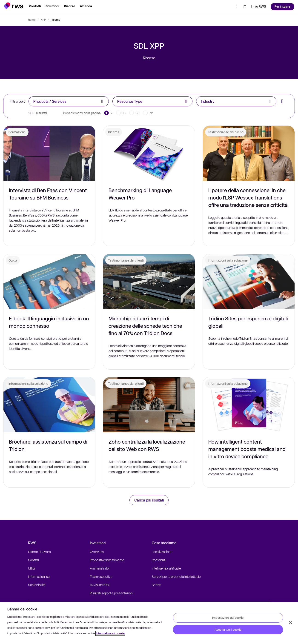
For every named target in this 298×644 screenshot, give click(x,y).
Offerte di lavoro (39, 552)
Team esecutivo (101, 576)
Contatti (33, 560)
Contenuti (159, 560)
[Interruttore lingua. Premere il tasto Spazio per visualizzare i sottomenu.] (245, 7)
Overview (97, 552)
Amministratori (100, 568)
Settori (156, 585)
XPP (43, 20)
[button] (14, 6)
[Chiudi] (291, 623)
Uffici (32, 568)
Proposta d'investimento (107, 560)
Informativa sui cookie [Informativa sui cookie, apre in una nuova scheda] (110, 633)
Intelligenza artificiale (166, 568)
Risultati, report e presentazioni (112, 593)
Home (32, 20)
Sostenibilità (37, 585)
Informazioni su (39, 576)
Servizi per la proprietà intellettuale (176, 576)
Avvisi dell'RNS (100, 585)
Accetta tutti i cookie (228, 630)
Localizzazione (162, 552)
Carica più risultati (149, 500)
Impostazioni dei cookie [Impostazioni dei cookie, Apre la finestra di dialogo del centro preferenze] (228, 618)
